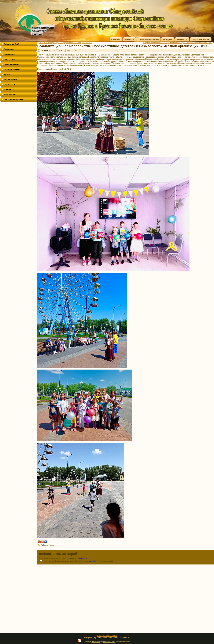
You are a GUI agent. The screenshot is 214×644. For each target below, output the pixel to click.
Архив (7, 74)
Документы (9, 54)
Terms (100, 636)
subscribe (93, 561)
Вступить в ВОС (12, 44)
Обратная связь (201, 39)
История (168, 39)
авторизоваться (83, 558)
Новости (130, 39)
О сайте (113, 636)
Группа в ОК (10, 84)
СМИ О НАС (9, 59)
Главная (116, 39)
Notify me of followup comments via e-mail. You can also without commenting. (76, 561)
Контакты (182, 39)
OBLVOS (78, 50)
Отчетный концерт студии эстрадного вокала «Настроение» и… (65, 43)
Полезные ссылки (149, 39)
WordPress (96, 642)
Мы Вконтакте (10, 79)
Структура (9, 49)
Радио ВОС (9, 90)
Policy (106, 636)
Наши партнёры (11, 64)
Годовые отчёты (12, 69)
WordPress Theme (109, 642)
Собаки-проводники (13, 100)
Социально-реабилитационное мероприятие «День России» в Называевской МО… (178, 43)
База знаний (10, 95)
